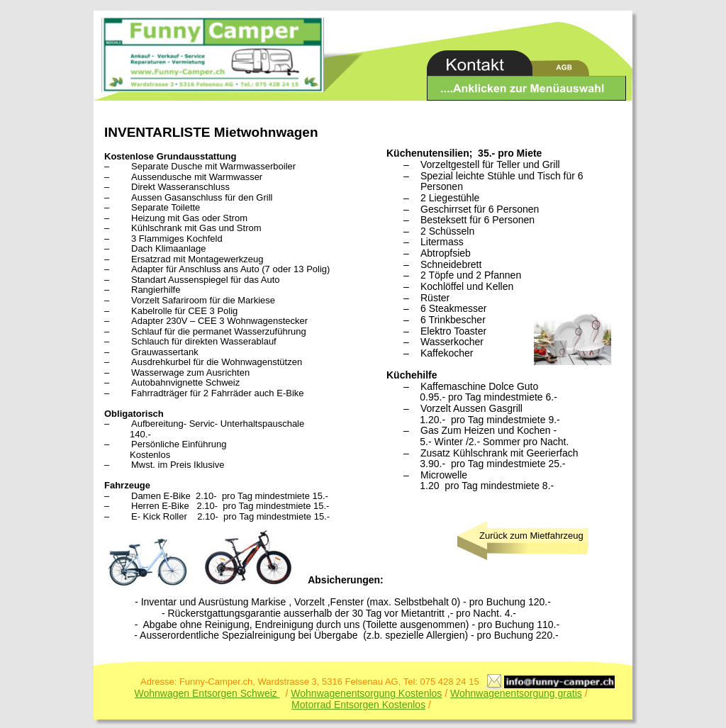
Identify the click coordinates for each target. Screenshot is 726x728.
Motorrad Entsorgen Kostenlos (358, 705)
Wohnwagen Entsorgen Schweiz (207, 693)
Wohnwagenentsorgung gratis (516, 693)
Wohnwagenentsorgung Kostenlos (366, 693)
